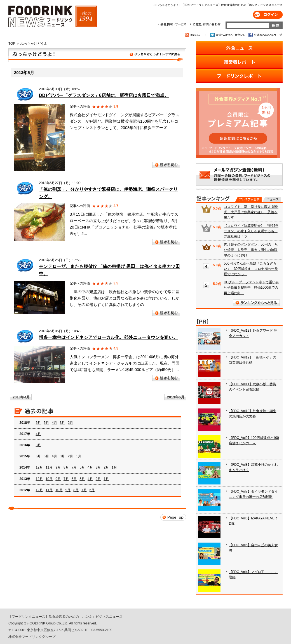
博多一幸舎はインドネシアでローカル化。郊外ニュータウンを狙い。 (108, 337)
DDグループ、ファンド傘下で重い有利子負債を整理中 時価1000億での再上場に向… (251, 287)
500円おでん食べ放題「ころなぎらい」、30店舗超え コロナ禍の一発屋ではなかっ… (251, 269)
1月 (78, 456)
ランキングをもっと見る (256, 303)
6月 (38, 423)
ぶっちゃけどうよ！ (97, 55)
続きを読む (166, 165)
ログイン (268, 15)
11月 (49, 467)
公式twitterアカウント (228, 35)
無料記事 (272, 199)
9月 (58, 467)
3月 (63, 423)
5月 (46, 423)
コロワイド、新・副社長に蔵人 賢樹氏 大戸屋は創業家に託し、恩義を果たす (251, 212)
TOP (12, 44)
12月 (39, 467)
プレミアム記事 (248, 199)
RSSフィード (196, 35)
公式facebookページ (265, 35)
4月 (54, 423)
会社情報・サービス (173, 24)
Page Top (173, 517)
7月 (74, 467)
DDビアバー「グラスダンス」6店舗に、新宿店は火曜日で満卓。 (104, 95)
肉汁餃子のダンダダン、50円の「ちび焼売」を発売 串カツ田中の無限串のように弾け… (251, 250)
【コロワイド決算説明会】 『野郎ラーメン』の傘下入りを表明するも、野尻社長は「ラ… (251, 231)
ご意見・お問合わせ (205, 24)
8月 (66, 467)
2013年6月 (176, 397)
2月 (70, 423)
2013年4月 (21, 397)
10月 (49, 479)
